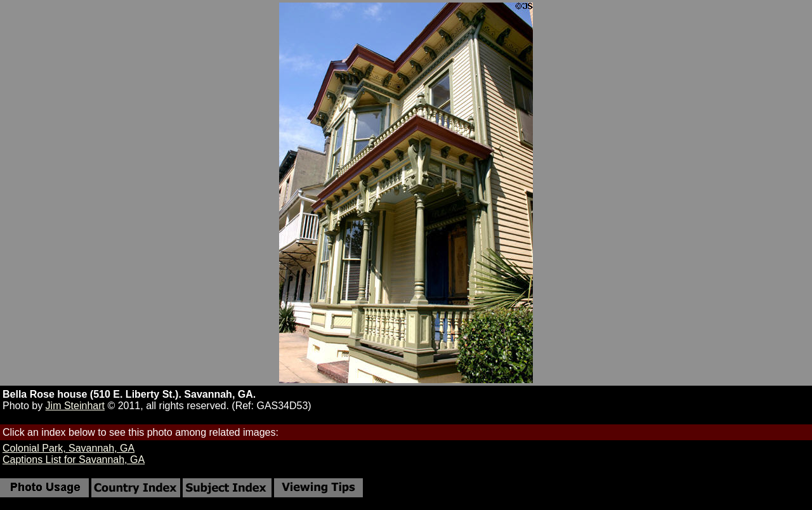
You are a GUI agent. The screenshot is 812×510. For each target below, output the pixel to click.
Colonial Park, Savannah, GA (69, 448)
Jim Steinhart (75, 406)
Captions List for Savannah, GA (74, 460)
